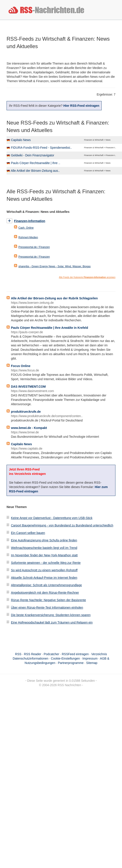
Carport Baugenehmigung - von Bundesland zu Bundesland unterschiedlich (62, 525)
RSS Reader (33, 654)
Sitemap (92, 663)
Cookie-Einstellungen (65, 658)
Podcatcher (52, 654)
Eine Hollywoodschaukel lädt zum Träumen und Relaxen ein (52, 622)
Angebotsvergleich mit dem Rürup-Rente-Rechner (45, 593)
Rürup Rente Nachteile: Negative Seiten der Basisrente (48, 600)
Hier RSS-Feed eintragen (81, 106)
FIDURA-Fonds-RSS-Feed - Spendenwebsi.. (41, 148)
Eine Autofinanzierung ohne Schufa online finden (44, 540)
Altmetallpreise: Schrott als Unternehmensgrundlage (46, 585)
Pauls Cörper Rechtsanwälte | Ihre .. (36, 163)
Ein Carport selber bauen (28, 533)
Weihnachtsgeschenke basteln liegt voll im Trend (44, 548)
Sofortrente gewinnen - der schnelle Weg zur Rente (46, 563)
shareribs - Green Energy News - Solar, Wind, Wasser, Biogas (55, 266)
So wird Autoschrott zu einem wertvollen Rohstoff (44, 570)
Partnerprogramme (71, 663)
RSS (18, 654)
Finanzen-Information (30, 221)
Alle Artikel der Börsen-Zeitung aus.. (35, 171)
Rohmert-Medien (28, 237)
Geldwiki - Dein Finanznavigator (33, 155)
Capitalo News (21, 140)
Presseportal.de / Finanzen (34, 247)
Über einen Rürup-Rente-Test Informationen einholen (47, 608)
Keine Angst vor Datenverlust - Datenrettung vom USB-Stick (52, 518)
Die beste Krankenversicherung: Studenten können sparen (51, 615)
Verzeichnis (99, 654)
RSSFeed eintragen (75, 654)
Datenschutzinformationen (31, 658)
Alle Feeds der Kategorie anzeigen (87, 277)
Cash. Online (26, 228)
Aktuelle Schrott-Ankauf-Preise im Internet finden (44, 578)
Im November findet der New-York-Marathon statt (44, 555)
